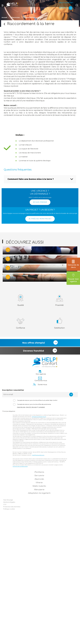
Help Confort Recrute (64, 3)
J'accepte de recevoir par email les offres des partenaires (34, 533)
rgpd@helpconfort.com (38, 584)
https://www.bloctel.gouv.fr (39, 545)
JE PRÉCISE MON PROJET (40, 219)
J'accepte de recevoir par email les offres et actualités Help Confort (37, 529)
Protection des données (12, 635)
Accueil (4, 17)
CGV (5, 633)
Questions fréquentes (18, 170)
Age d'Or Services (31, 536)
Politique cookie (9, 638)
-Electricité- (15, 17)
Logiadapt (42, 536)
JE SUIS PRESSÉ (40, 202)
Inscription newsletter (13, 519)
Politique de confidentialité (20, 595)
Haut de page (8, 629)
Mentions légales (9, 631)
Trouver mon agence (73, 278)
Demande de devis (73, 264)
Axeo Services (21, 536)
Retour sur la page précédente (4, 24)
